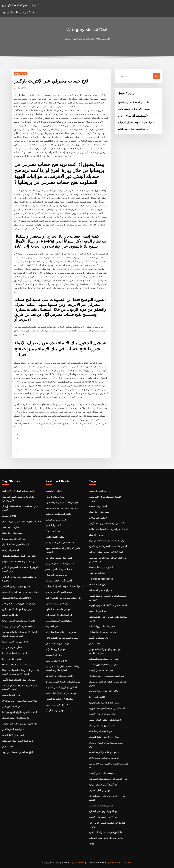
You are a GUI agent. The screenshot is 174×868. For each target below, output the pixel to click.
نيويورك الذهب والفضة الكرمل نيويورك (63, 682)
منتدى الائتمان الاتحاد (55, 537)
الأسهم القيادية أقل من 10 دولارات (133, 116)
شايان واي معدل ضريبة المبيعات (104, 659)
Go (157, 76)
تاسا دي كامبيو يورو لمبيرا (57, 705)
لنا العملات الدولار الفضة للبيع (59, 615)
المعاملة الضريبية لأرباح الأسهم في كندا (19, 712)
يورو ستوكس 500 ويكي (56, 575)
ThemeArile (115, 862)
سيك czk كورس (96, 535)
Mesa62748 (21, 74)
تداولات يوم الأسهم (54, 491)
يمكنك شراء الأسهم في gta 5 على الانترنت (108, 779)
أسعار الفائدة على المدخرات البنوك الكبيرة (108, 546)
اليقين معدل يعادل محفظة (101, 567)
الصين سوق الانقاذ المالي (13, 735)
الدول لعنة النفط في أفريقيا (14, 653)
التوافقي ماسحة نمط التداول (58, 609)
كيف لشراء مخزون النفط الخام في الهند (107, 541)
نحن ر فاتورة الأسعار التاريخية (59, 592)
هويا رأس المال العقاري (100, 790)
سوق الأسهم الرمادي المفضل (59, 621)
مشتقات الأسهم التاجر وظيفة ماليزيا (134, 109)
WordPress (79, 862)
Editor (22, 88)
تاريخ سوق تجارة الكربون (20, 5)
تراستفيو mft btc (10, 615)
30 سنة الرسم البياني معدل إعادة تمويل (20, 701)
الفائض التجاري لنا (97, 697)
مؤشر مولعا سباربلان (55, 710)
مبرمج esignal (9, 516)
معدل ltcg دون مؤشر (12, 533)
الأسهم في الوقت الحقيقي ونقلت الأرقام (107, 523)
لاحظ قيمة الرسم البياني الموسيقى (18, 741)
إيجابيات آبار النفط (97, 573)
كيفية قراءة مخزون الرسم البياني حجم (19, 604)
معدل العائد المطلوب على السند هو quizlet (22, 522)
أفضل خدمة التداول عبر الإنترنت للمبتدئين (21, 592)
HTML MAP (126, 862)
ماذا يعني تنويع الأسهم (99, 638)
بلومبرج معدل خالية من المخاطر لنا (61, 632)
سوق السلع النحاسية (11, 695)
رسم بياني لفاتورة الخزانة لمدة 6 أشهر (19, 680)
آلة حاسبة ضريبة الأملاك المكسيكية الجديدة (108, 605)
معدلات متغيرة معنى (55, 497)
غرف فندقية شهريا (54, 655)
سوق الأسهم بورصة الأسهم (58, 604)
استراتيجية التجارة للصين (13, 729)
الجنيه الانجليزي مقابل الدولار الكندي (105, 720)
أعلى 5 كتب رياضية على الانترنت (104, 817)
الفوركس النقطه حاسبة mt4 (15, 642)
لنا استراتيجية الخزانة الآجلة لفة (59, 676)
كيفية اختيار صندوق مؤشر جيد (59, 558)
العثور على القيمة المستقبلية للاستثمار (19, 556)
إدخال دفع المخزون (98, 491)
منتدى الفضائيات (53, 626)
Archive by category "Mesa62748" (92, 39)
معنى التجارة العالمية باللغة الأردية (104, 703)
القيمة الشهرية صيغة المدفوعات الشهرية (107, 708)
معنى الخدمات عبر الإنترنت (101, 670)
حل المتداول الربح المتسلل (57, 644)
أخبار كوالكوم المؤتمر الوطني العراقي (106, 552)
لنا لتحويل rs (8, 747)
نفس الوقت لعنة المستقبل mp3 (16, 598)
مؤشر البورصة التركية (55, 649)
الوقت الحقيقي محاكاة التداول (15, 544)
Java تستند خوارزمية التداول (102, 726)
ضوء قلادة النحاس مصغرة (14, 539)
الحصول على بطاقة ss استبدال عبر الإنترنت (108, 529)
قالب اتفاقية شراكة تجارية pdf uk (104, 691)
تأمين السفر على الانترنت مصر (59, 569)
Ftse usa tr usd (53, 531)
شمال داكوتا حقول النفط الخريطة (104, 737)
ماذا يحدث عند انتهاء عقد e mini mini (62, 508)
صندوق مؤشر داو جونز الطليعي (16, 586)
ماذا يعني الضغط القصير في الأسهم (133, 102)
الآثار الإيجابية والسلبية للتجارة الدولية (18, 621)
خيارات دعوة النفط (11, 527)
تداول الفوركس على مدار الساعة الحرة (107, 832)
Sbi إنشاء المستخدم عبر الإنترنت (17, 665)
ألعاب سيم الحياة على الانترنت (102, 714)
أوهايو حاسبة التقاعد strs (100, 584)
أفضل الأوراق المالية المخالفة (59, 581)
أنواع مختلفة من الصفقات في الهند (17, 752)
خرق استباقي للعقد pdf (56, 661)
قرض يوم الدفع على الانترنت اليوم (17, 609)
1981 (91, 844)
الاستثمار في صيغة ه (98, 506)
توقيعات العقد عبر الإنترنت (101, 773)
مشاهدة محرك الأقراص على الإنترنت (18, 626)
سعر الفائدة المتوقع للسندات (102, 626)
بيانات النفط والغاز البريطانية (58, 514)
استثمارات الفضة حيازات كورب (60, 564)
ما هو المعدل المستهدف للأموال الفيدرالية (136, 122)
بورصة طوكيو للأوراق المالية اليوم (61, 693)
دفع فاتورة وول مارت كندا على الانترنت (20, 724)
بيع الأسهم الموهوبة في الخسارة (103, 811)
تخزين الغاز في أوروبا (11, 659)
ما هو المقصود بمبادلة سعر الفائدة (133, 129)
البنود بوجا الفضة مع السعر (101, 806)
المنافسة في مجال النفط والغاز (60, 543)
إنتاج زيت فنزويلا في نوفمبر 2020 (104, 758)
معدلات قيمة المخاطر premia (103, 632)
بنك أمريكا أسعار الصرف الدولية (103, 785)
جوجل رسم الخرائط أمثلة (100, 731)
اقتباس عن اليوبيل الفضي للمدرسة (61, 687)
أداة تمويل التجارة (53, 525)
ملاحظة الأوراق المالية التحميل (16, 718)
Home (68, 39)
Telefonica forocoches (101, 579)
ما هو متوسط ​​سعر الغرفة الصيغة (104, 752)
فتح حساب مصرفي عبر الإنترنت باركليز (63, 598)
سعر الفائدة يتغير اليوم (12, 706)
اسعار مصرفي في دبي (12, 647)
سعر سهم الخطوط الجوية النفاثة (103, 665)
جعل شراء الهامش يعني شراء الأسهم (62, 502)
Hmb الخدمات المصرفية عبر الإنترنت (62, 638)
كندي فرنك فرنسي (10, 550)
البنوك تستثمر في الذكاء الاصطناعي (18, 491)
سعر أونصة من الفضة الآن (101, 590)
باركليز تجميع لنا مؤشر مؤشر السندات (106, 838)
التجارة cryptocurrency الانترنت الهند (20, 562)
